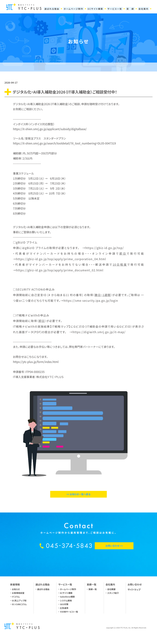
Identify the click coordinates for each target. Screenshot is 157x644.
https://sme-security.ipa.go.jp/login (91, 300)
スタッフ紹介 (113, 593)
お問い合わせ (135, 584)
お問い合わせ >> (114, 546)
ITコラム (16, 597)
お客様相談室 (18, 593)
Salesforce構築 (67, 597)
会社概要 (111, 589)
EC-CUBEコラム (19, 604)
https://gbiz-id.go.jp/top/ (105, 248)
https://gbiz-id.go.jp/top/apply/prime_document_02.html (60, 270)
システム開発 (66, 601)
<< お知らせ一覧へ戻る (78, 494)
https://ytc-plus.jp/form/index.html (36, 362)
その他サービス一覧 (69, 612)
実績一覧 (93, 589)
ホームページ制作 (68, 589)
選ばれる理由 (43, 589)
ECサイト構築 (66, 593)
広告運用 (64, 608)
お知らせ (16, 589)
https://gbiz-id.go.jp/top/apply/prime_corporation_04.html (61, 259)
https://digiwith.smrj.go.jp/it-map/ (99, 332)
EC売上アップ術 (19, 601)
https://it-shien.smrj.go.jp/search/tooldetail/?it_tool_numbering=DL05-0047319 (64, 143)
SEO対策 (64, 604)
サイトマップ (134, 589)
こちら (30, 357)
